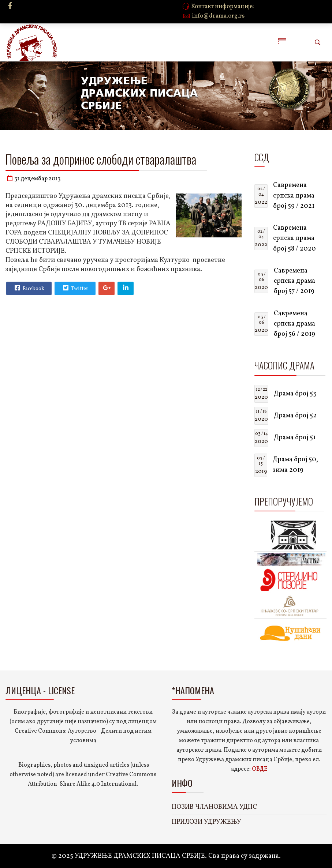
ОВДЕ (260, 769)
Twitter (75, 288)
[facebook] (10, 6)
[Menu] (282, 42)
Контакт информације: (223, 7)
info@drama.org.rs (218, 16)
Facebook (29, 288)
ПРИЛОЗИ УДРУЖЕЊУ (206, 822)
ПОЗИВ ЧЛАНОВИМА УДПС (214, 807)
